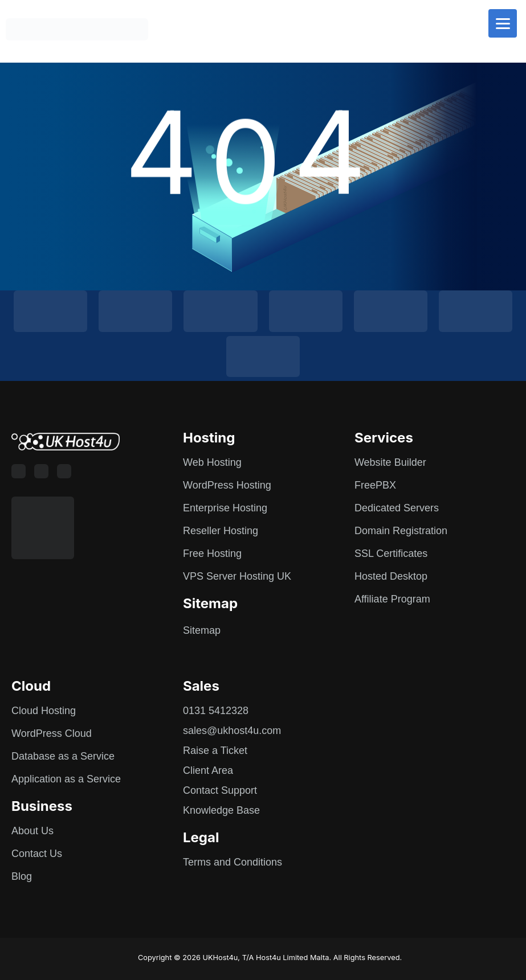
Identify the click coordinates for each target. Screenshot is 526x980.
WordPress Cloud (52, 733)
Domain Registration (401, 531)
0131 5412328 (216, 711)
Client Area (208, 770)
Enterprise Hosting (225, 508)
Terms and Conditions (233, 862)
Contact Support (220, 790)
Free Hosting (212, 553)
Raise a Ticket (215, 751)
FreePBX (375, 485)
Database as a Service (63, 756)
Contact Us (37, 854)
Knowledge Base (221, 810)
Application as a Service (66, 779)
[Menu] (503, 23)
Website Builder (390, 462)
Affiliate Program (392, 599)
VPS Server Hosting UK (237, 576)
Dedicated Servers (397, 508)
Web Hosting (212, 462)
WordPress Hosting (227, 485)
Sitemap (202, 630)
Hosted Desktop (391, 576)
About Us (32, 831)
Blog (22, 876)
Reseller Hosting (221, 531)
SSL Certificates (391, 553)
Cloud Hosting (44, 711)
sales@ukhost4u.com (232, 731)
